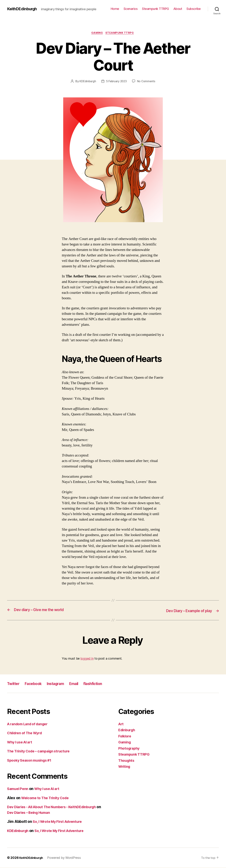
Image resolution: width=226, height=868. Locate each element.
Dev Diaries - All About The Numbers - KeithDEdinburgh (56, 807)
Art (121, 724)
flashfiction (104, 684)
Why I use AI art (21, 742)
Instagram (62, 684)
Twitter (14, 684)
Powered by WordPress (66, 858)
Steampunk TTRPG (155, 9)
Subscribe (194, 9)
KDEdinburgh (87, 82)
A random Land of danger (29, 724)
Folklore (125, 736)
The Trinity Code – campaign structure (41, 751)
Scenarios (131, 9)
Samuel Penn (18, 789)
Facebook (37, 684)
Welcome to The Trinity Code (47, 798)
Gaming (97, 33)
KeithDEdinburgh (23, 9)
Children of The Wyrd (26, 733)
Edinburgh (127, 730)
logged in (87, 659)
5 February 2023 (116, 82)
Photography (130, 748)
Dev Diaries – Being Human (36, 813)
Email (82, 684)
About (178, 9)
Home (115, 9)
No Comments (147, 82)
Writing (125, 767)
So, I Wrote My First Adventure (60, 822)
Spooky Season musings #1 (31, 760)
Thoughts (127, 761)
